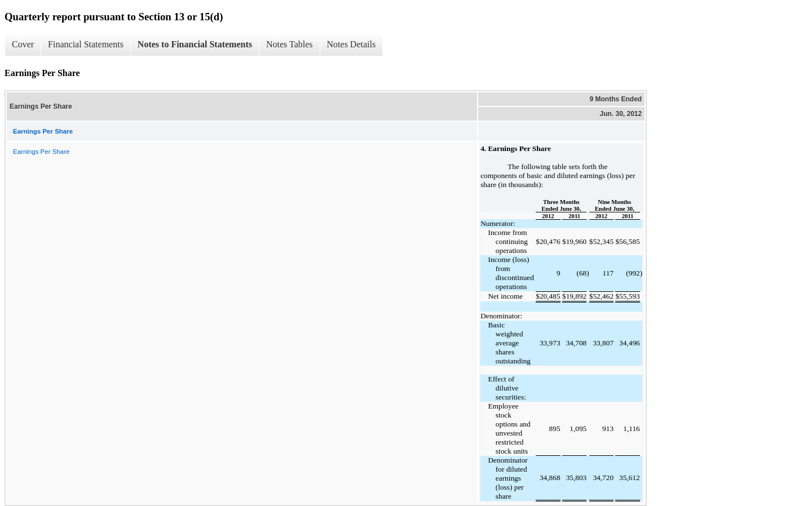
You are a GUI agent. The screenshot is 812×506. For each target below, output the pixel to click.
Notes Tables (290, 44)
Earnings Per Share (41, 152)
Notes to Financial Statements (195, 44)
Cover (23, 44)
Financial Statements (86, 44)
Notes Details (352, 44)
